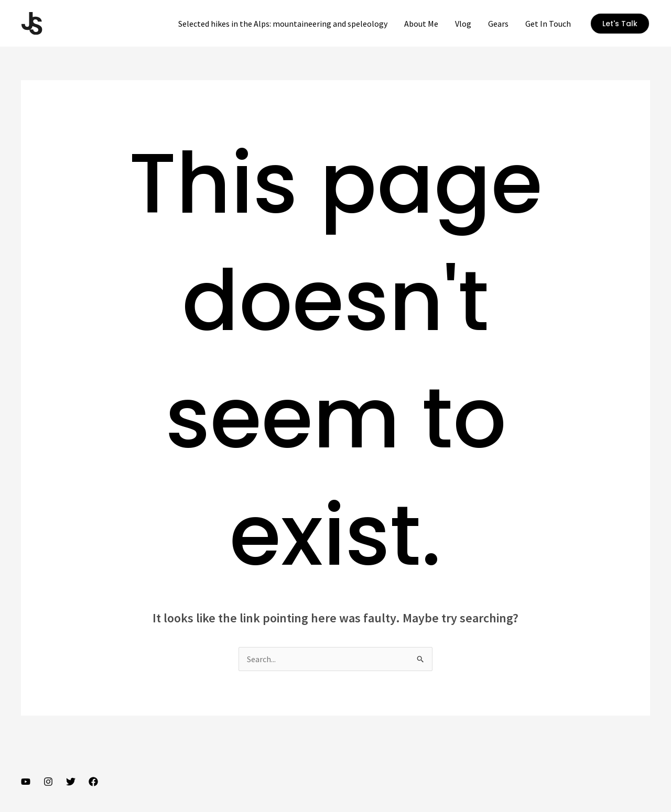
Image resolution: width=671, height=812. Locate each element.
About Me (421, 24)
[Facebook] (93, 782)
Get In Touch (548, 24)
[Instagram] (48, 782)
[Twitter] (71, 782)
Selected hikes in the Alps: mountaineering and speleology (283, 24)
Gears (498, 24)
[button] (620, 24)
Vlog (463, 24)
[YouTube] (26, 782)
